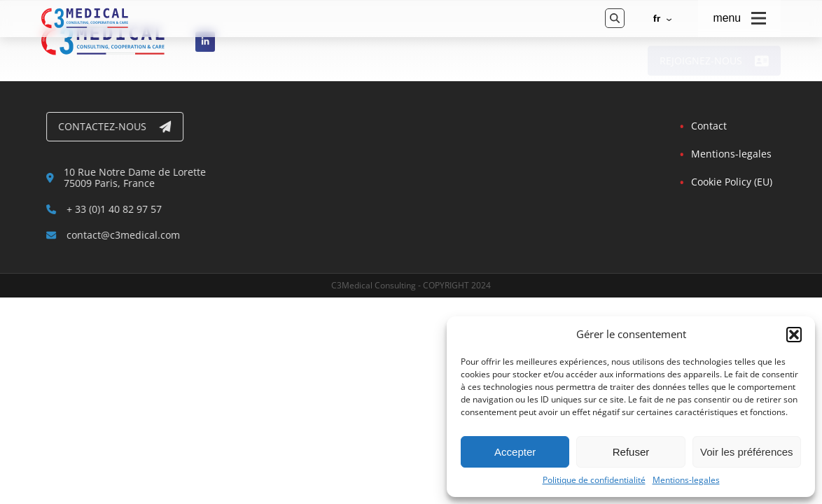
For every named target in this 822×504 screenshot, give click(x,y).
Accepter (515, 452)
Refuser (631, 452)
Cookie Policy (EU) (731, 182)
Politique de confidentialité (594, 480)
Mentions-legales (686, 480)
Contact (708, 126)
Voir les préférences (747, 452)
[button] (794, 335)
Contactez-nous (117, 126)
